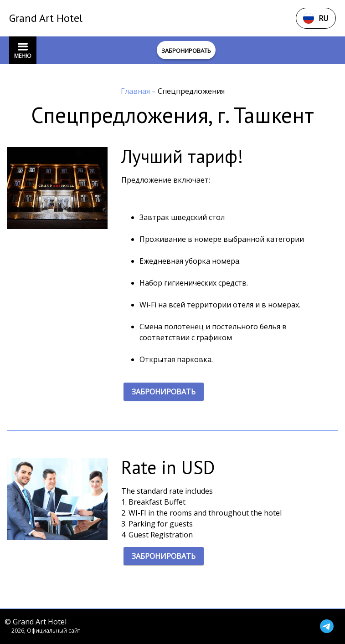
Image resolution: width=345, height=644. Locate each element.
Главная (136, 91)
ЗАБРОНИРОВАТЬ (164, 392)
